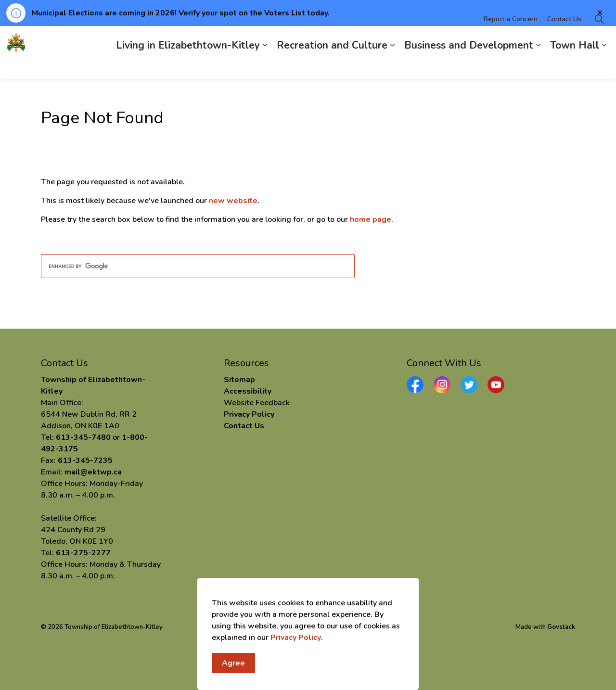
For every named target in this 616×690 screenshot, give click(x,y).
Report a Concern (511, 39)
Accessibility (248, 391)
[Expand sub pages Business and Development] (538, 66)
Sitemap (239, 380)
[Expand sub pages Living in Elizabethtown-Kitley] (265, 66)
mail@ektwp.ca (93, 472)
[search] (198, 266)
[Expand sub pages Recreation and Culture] (392, 66)
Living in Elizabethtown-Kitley (188, 65)
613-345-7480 (83, 437)
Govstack (561, 627)
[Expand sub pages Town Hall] (604, 66)
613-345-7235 (85, 460)
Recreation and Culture (332, 65)
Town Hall (575, 65)
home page (371, 219)
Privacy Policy (296, 639)
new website (233, 201)
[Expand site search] (599, 39)
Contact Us (564, 39)
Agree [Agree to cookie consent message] (233, 664)
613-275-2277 (83, 553)
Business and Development (469, 65)
